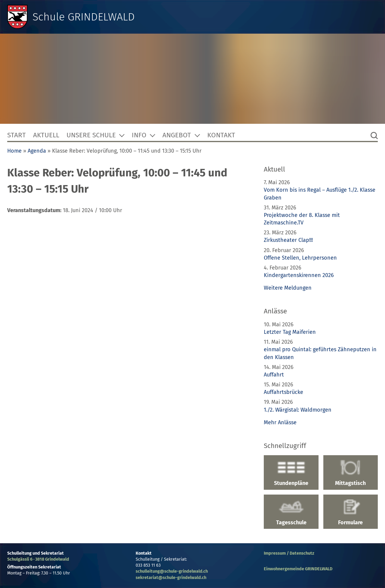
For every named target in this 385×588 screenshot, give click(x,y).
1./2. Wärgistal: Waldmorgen (298, 410)
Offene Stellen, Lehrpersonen (300, 258)
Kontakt (221, 135)
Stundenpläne (291, 473)
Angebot (177, 135)
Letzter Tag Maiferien (290, 332)
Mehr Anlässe (280, 422)
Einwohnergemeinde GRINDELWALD (298, 569)
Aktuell (46, 135)
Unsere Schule (91, 135)
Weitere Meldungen (288, 288)
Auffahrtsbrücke (283, 392)
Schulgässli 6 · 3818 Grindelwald (38, 559)
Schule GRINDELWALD (84, 17)
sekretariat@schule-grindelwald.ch (171, 578)
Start (17, 135)
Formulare (351, 513)
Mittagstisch (351, 473)
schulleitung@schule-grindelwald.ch (172, 571)
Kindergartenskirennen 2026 (299, 275)
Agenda (37, 151)
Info (139, 135)
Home (14, 151)
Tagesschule (291, 513)
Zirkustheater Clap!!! (288, 240)
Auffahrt (274, 375)
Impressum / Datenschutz (289, 553)
